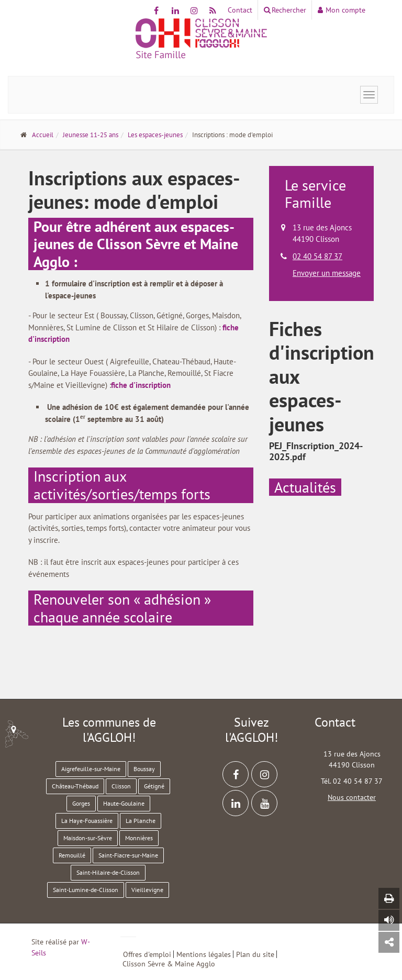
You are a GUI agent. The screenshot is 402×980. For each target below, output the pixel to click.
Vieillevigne (147, 890)
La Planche (141, 821)
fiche (120, 385)
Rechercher (285, 10)
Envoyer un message (327, 273)
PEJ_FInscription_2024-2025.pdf (316, 452)
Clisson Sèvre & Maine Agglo (169, 964)
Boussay (144, 769)
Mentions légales (204, 954)
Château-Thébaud (75, 786)
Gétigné (154, 786)
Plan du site (255, 954)
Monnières (139, 838)
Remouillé (72, 855)
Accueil (43, 135)
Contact (240, 10)
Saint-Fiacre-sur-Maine (128, 855)
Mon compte (342, 10)
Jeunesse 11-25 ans (91, 135)
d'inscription (150, 385)
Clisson (121, 786)
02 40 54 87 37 (317, 256)
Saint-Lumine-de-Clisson (86, 890)
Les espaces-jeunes (155, 135)
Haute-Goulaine (124, 803)
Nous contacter (352, 797)
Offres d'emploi (147, 954)
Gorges (81, 803)
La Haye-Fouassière (87, 821)
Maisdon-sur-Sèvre (88, 838)
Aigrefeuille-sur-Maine (91, 769)
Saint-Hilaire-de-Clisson (108, 872)
